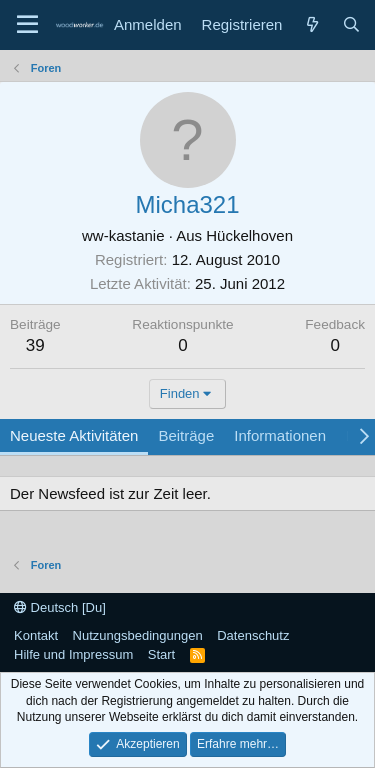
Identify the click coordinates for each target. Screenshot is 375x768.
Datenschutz (253, 635)
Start (161, 654)
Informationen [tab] (280, 435)
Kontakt (36, 635)
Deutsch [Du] (60, 607)
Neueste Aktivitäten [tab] (74, 435)
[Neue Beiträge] (311, 24)
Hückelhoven (249, 235)
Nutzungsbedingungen (138, 635)
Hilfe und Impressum (73, 654)
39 (35, 345)
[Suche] (351, 24)
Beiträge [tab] (186, 435)
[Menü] (27, 25)
